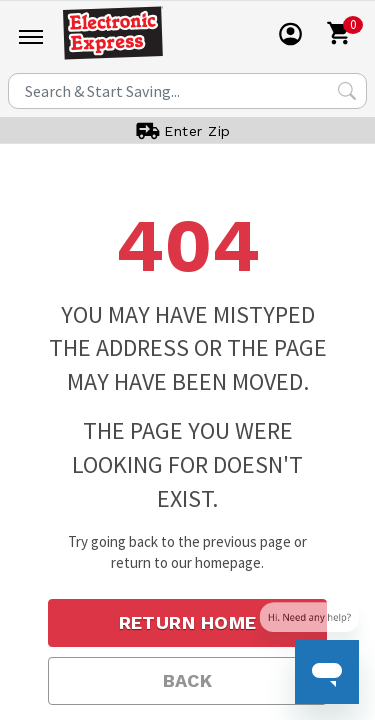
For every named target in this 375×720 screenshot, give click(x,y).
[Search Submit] (347, 91)
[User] (291, 34)
